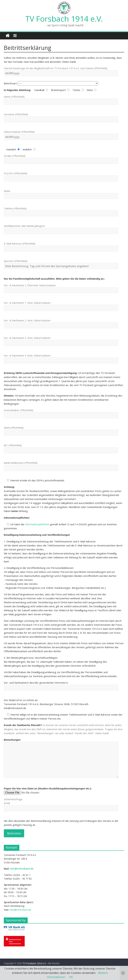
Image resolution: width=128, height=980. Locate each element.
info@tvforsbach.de (22, 869)
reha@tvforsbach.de (20, 910)
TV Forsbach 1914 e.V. (64, 19)
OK (71, 977)
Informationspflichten (37, 524)
